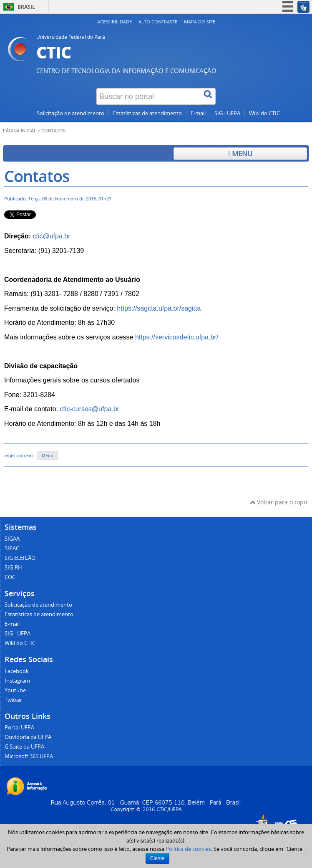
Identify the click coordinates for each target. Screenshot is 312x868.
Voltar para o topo (278, 502)
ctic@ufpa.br (51, 236)
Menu (240, 153)
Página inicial (20, 131)
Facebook (17, 671)
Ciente (157, 858)
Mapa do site (200, 22)
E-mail (198, 113)
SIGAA (12, 539)
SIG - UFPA (227, 113)
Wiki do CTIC (264, 113)
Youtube (15, 690)
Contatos (37, 176)
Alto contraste (158, 22)
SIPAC (12, 548)
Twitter (13, 700)
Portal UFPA (19, 728)
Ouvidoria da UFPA (28, 737)
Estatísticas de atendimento (147, 113)
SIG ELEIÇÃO (20, 558)
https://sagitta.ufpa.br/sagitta (159, 308)
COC (10, 577)
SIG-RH (13, 568)
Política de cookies (188, 849)
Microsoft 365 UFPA (29, 756)
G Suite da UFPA (24, 747)
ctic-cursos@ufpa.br (89, 409)
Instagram (17, 681)
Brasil (26, 7)
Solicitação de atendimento (70, 113)
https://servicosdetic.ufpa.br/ (177, 337)
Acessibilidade (114, 22)
